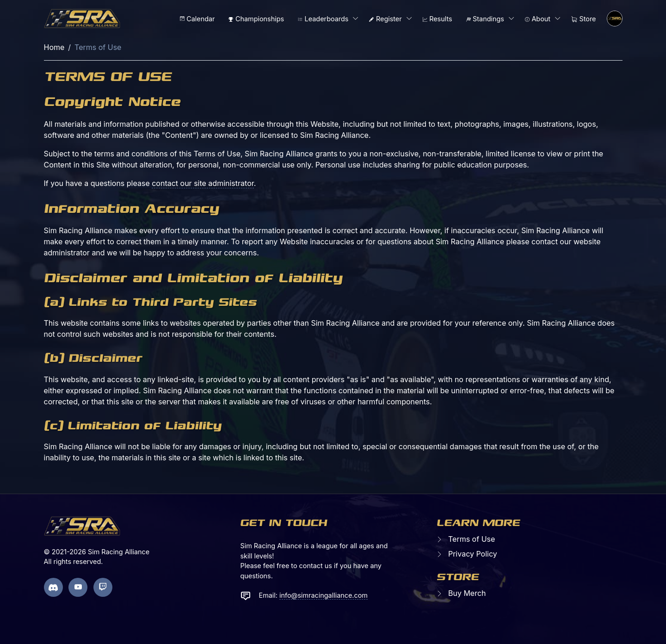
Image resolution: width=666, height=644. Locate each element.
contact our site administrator (203, 183)
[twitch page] (103, 587)
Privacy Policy (473, 554)
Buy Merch (467, 593)
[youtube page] (78, 587)
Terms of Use (472, 539)
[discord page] (53, 587)
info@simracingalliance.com (324, 595)
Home (54, 47)
